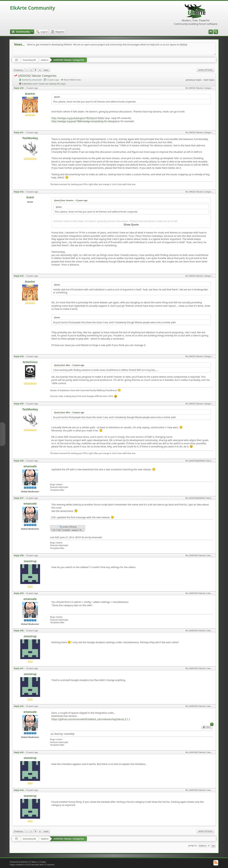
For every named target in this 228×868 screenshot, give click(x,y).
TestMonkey (30, 138)
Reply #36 (19, 461)
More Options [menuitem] (205, 70)
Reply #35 (19, 404)
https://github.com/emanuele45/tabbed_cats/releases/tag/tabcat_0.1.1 (91, 719)
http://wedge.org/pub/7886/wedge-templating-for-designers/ (86, 121)
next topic (209, 80)
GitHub (184, 45)
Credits (43, 862)
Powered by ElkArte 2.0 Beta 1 (24, 862)
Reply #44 (19, 790)
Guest (30, 197)
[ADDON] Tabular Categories (69, 60)
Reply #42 (19, 706)
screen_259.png (68, 527)
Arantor (30, 94)
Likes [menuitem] (208, 727)
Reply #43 (19, 752)
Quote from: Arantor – (71, 200)
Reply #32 (19, 192)
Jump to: (193, 845)
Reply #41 (19, 668)
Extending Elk (29, 60)
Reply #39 (19, 593)
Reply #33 (19, 276)
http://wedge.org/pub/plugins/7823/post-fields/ (78, 118)
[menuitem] (216, 32)
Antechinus (30, 362)
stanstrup (30, 561)
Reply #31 (19, 132)
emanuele (30, 466)
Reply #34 (19, 356)
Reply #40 (19, 630)
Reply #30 (19, 88)
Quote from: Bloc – (69, 365)
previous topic (194, 80)
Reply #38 (19, 555)
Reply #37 (19, 498)
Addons (45, 60)
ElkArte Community (33, 8)
